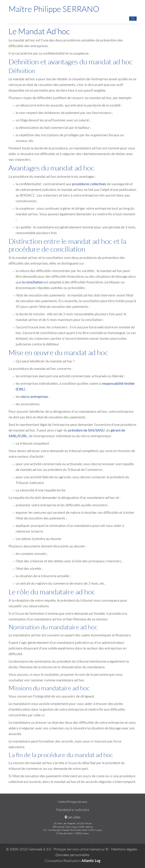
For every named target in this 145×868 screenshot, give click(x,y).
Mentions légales (124, 849)
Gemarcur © (99, 849)
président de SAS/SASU (86, 430)
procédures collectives (89, 184)
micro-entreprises (34, 396)
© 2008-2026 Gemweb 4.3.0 (28, 849)
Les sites (73, 817)
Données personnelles (72, 855)
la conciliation (33, 282)
